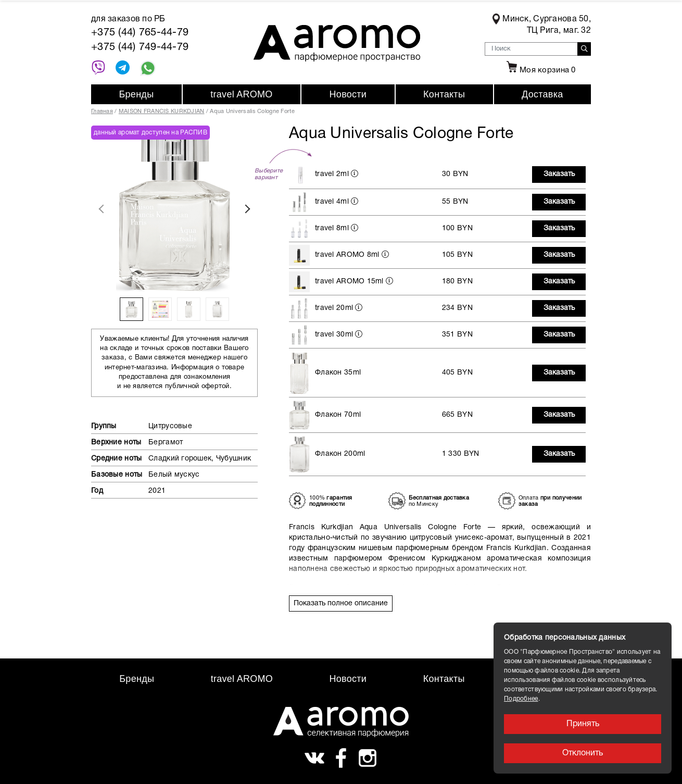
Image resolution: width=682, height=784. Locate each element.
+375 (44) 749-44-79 (140, 47)
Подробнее (521, 699)
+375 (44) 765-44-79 (140, 33)
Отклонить (583, 753)
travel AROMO (241, 94)
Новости (348, 94)
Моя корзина (540, 70)
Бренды (136, 94)
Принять (583, 724)
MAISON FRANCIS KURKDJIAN (162, 111)
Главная (102, 111)
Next (247, 209)
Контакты (444, 94)
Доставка (542, 94)
